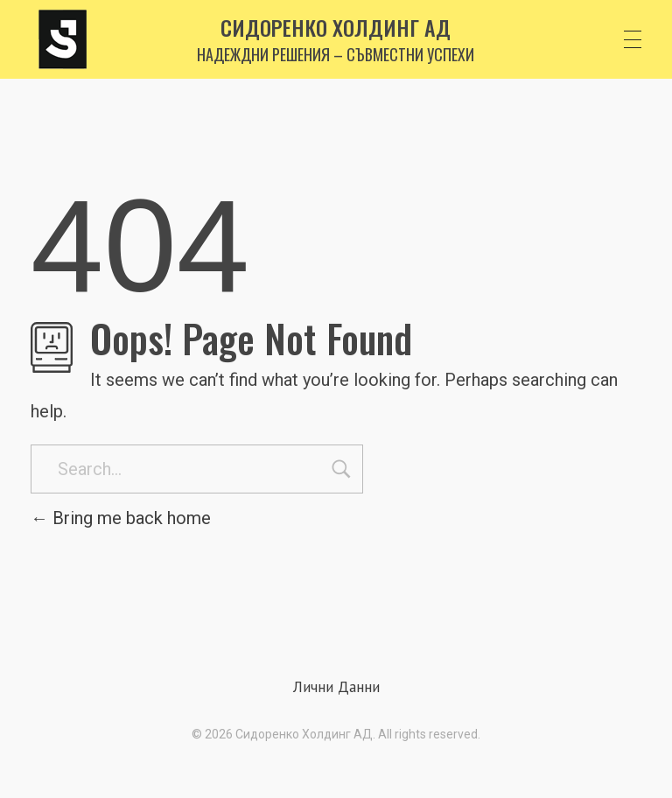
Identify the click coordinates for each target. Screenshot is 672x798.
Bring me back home (121, 518)
